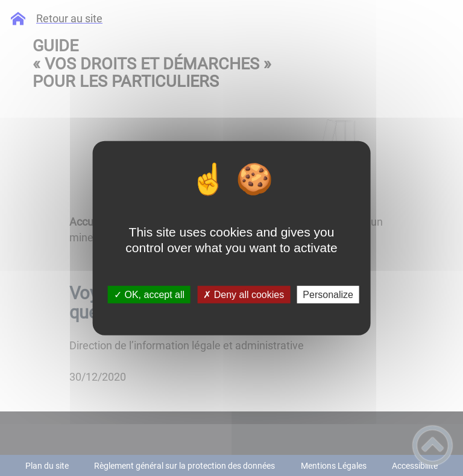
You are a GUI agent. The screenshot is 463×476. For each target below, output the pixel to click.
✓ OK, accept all (149, 295)
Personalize (328, 295)
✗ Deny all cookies (244, 295)
